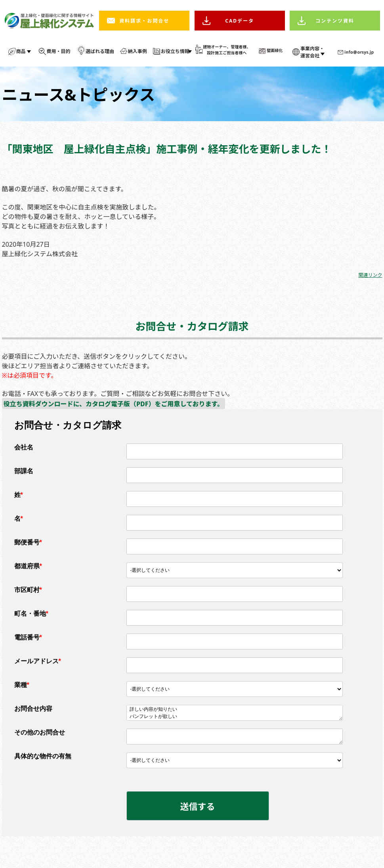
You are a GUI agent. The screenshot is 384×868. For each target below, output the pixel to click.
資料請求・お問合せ (144, 21)
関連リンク (370, 275)
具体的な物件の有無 (43, 756)
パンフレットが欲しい (235, 717)
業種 (22, 685)
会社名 (24, 447)
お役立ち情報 (175, 51)
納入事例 (138, 51)
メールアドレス (38, 661)
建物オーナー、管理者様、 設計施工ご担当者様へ (227, 50)
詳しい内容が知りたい (235, 710)
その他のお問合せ (40, 732)
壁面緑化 (275, 50)
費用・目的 (59, 51)
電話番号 (28, 637)
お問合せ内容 (33, 709)
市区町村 (28, 590)
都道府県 (28, 566)
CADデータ (240, 21)
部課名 (24, 471)
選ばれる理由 (100, 51)
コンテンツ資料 (335, 21)
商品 (21, 51)
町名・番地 (31, 614)
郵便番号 (28, 542)
